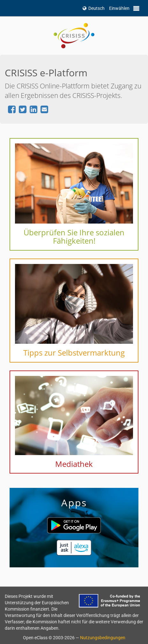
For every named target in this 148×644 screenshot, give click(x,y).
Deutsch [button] (94, 8)
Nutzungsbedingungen (103, 638)
